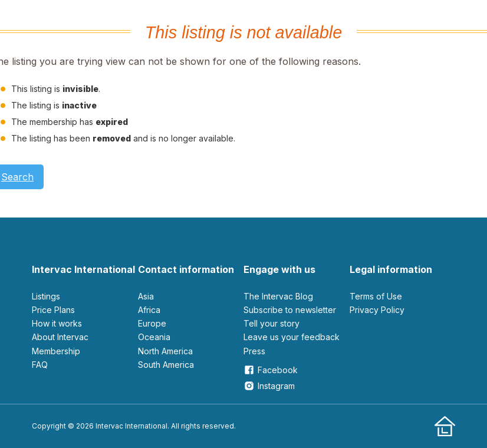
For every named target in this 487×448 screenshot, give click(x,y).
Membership (56, 351)
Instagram (269, 386)
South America (166, 365)
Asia (146, 296)
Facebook (271, 370)
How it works (57, 323)
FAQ (40, 365)
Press (254, 351)
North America (165, 351)
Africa (149, 310)
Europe (152, 323)
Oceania (154, 337)
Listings (46, 296)
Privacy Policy (377, 310)
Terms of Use (376, 296)
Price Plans (53, 310)
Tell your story (272, 323)
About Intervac (60, 337)
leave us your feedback (292, 337)
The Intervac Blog (278, 296)
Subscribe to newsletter (290, 310)
